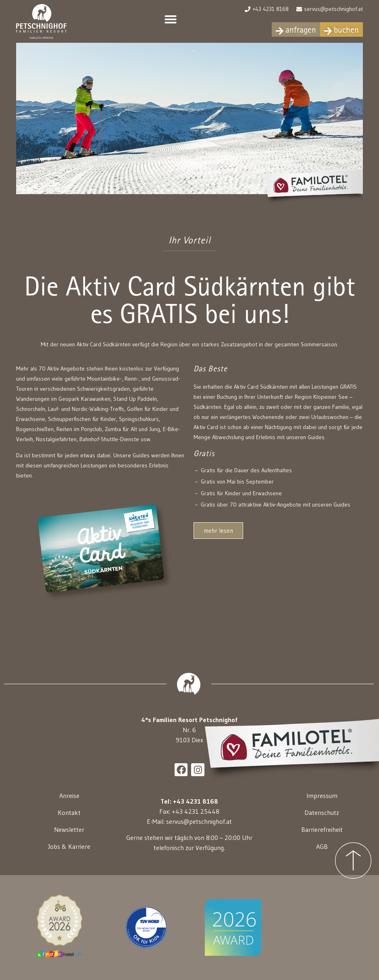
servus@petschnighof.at (199, 821)
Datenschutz (322, 812)
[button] (171, 19)
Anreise (69, 796)
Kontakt (69, 812)
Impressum (322, 796)
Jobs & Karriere (69, 846)
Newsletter (69, 829)
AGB (322, 846)
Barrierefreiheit (322, 829)
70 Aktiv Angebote (62, 369)
